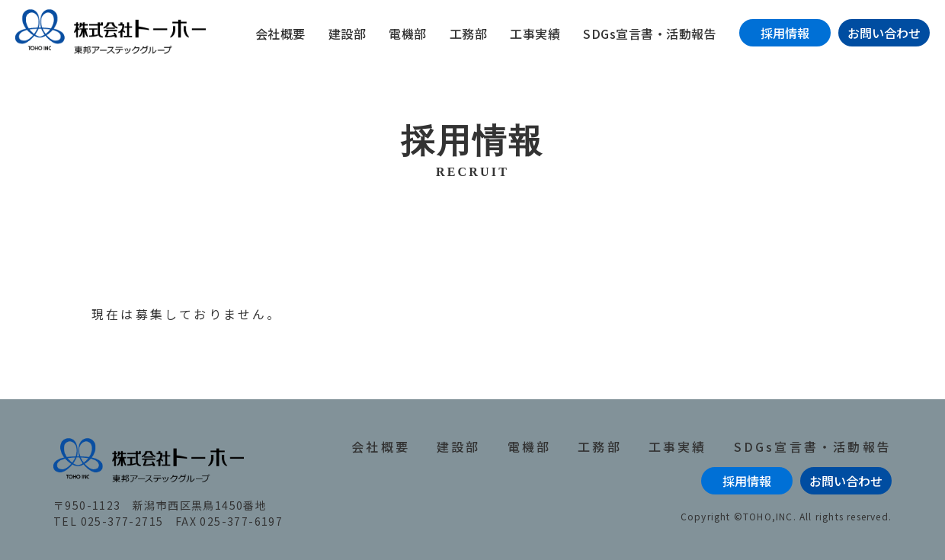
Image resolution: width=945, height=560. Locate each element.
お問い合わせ (884, 33)
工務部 (469, 34)
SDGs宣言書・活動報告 (650, 34)
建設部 (348, 34)
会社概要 (280, 34)
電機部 (408, 34)
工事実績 (535, 34)
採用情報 (785, 33)
